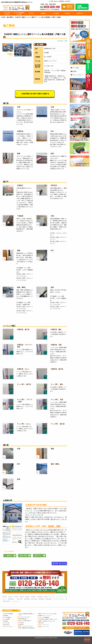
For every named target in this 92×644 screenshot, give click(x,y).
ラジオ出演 (21, 622)
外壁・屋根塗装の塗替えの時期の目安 (27, 628)
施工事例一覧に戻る (59, 563)
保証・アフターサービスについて (26, 626)
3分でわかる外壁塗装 (8, 614)
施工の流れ (41, 623)
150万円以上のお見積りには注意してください (48, 619)
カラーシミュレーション (44, 625)
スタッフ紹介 (75, 68)
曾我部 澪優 (54, 526)
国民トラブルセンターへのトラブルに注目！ (48, 614)
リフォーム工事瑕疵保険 (44, 617)
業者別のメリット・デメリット (45, 616)
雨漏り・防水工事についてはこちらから (47, 621)
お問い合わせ (54, 1)
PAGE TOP (87, 640)
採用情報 (61, 1)
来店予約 (68, 1)
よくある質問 (7, 619)
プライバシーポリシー (77, 75)
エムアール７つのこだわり (25, 617)
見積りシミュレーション (44, 627)
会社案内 (74, 71)
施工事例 (6, 616)
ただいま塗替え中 (8, 617)
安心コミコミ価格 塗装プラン (25, 621)
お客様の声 (21, 624)
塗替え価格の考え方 (23, 619)
